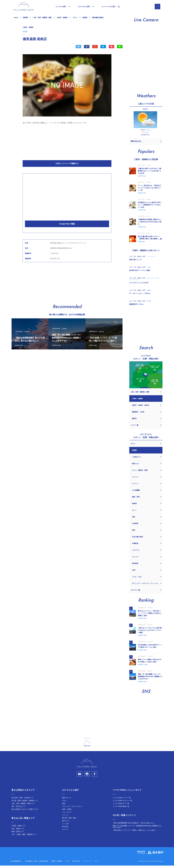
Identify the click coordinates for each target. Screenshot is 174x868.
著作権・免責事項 (57, 864)
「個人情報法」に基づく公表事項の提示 (36, 864)
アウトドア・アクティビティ (72, 809)
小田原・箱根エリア (19, 828)
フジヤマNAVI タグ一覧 (121, 806)
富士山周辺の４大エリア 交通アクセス (25, 812)
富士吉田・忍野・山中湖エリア (22, 800)
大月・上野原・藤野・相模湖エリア (24, 837)
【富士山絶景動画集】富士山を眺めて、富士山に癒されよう (134, 825)
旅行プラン (66, 823)
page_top (87, 745)
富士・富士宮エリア (19, 809)
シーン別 (65, 826)
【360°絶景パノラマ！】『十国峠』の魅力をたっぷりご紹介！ (135, 833)
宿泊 (64, 806)
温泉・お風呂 (67, 812)
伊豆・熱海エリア (18, 831)
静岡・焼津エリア (18, 834)
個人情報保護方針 (16, 864)
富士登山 (65, 829)
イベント (65, 817)
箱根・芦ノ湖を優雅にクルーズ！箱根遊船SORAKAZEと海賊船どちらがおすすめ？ (137, 829)
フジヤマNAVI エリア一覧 (122, 800)
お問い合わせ (76, 864)
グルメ (64, 803)
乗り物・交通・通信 (69, 820)
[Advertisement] (67, 144)
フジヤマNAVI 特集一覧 (121, 809)
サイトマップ (87, 864)
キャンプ (65, 832)
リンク (96, 864)
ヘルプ (67, 864)
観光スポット (67, 800)
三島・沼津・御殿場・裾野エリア (23, 806)
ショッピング (67, 815)
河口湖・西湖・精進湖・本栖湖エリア (25, 803)
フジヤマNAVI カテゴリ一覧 (123, 803)
